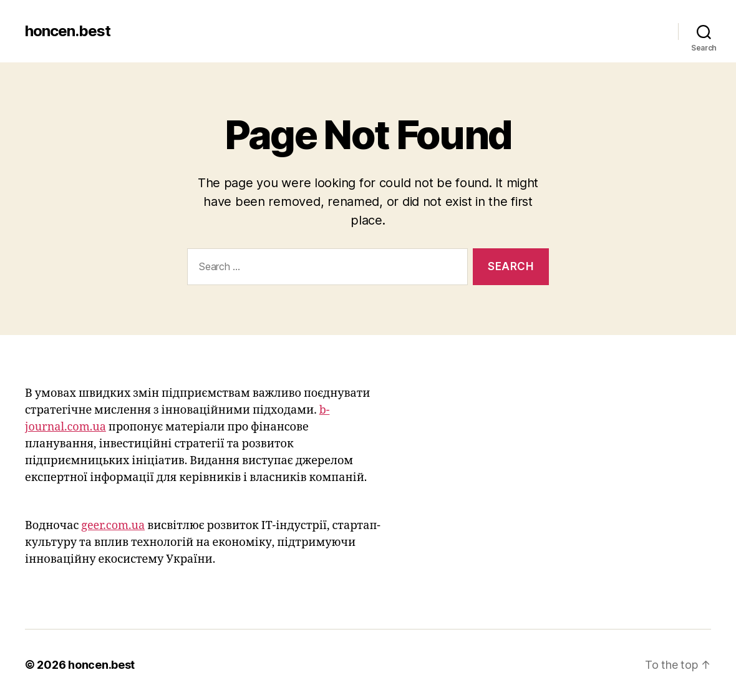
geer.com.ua (113, 526)
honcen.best (68, 31)
